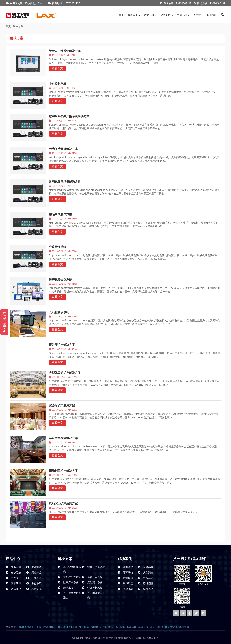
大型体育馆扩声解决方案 (65, 373)
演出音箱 (108, 627)
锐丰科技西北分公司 (30, 627)
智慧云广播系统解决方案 (65, 51)
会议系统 (143, 627)
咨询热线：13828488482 (210, 3)
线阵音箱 (96, 627)
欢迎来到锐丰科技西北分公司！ (26, 3)
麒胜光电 (184, 627)
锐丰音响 (60, 627)
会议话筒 (155, 627)
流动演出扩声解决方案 (63, 503)
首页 (8, 26)
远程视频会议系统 (60, 280)
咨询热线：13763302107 (64, 3)
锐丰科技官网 (170, 627)
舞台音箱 (120, 627)
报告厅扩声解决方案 (62, 345)
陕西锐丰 (49, 627)
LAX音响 (72, 627)
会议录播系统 (58, 247)
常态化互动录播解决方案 (65, 182)
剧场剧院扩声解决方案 (63, 471)
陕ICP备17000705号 (147, 638)
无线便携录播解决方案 (63, 149)
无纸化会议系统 (59, 312)
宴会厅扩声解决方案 (62, 405)
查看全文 (57, 68)
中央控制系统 (58, 84)
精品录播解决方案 (60, 214)
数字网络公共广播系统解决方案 (69, 116)
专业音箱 (84, 627)
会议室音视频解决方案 (63, 438)
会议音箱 (132, 627)
